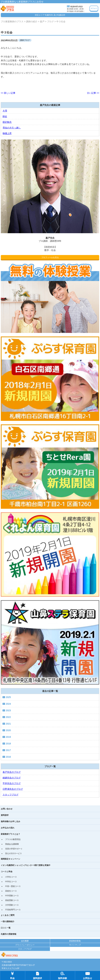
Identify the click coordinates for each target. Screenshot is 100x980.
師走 (5, 116)
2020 (8, 730)
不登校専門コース (13, 910)
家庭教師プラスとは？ (11, 834)
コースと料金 (7, 872)
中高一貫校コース (13, 886)
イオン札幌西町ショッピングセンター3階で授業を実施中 (26, 865)
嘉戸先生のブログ (12, 772)
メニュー (94, 8)
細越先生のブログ (12, 778)
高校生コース (11, 891)
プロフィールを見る (50, 257)
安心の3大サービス (13, 853)
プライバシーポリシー (25, 945)
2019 (8, 737)
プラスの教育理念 (13, 839)
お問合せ (88, 975)
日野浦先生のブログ (13, 789)
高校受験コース (12, 900)
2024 (8, 704)
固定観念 (7, 122)
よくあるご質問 (8, 915)
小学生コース (11, 877)
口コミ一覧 (6, 928)
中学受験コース (12, 896)
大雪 (5, 111)
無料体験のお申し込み (11, 821)
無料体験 (63, 975)
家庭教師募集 (75, 941)
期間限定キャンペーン (11, 859)
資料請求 (5, 815)
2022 (8, 717)
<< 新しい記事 (8, 93)
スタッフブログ (11, 795)
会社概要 (25, 941)
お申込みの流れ (8, 828)
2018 (8, 744)
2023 (8, 710)
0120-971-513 (76, 7)
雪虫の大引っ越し (12, 128)
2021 (8, 724)
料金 (12, 975)
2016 (8, 757)
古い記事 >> (93, 93)
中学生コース (11, 882)
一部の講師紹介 (8, 921)
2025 (8, 697)
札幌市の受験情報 (9, 934)
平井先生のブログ (12, 783)
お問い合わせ (7, 809)
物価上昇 (7, 133)
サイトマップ (75, 945)
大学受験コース (12, 905)
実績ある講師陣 (12, 844)
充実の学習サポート (14, 849)
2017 (8, 750)
